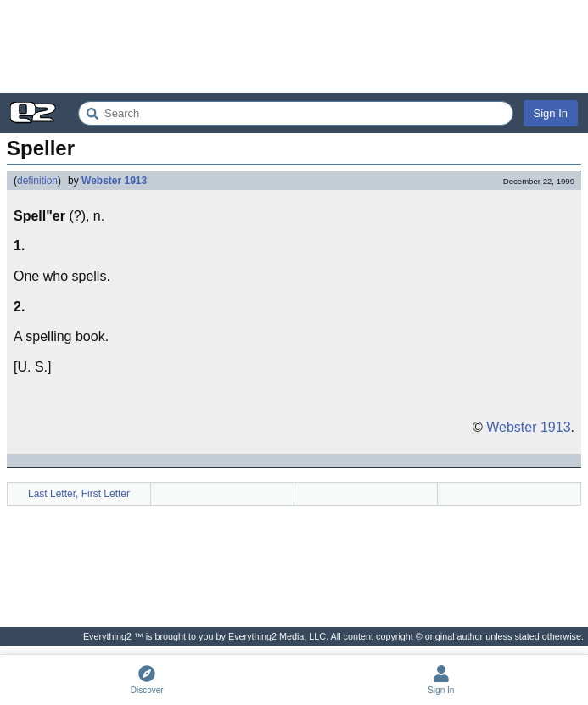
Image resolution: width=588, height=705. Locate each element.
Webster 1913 (114, 181)
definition (37, 181)
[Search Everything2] (296, 113)
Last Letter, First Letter (79, 494)
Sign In (551, 113)
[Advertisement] (294, 47)
